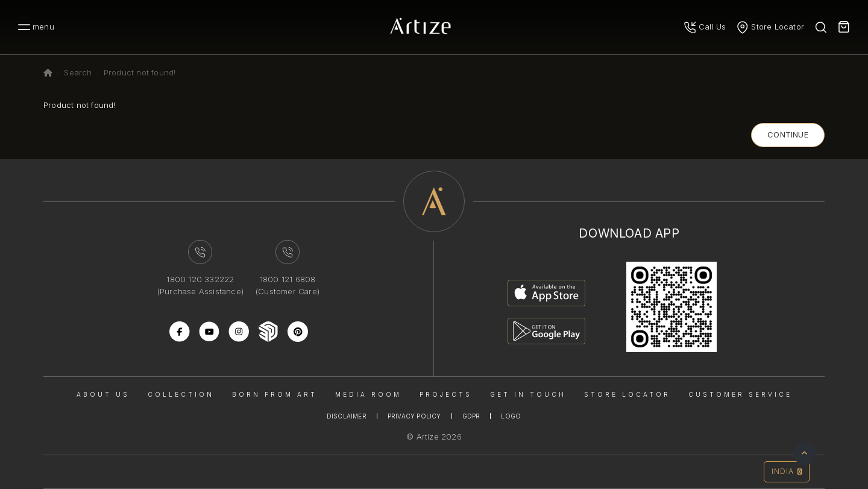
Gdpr (471, 416)
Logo (511, 416)
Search (78, 72)
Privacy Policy (414, 416)
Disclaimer (347, 416)
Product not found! (140, 72)
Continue (788, 134)
